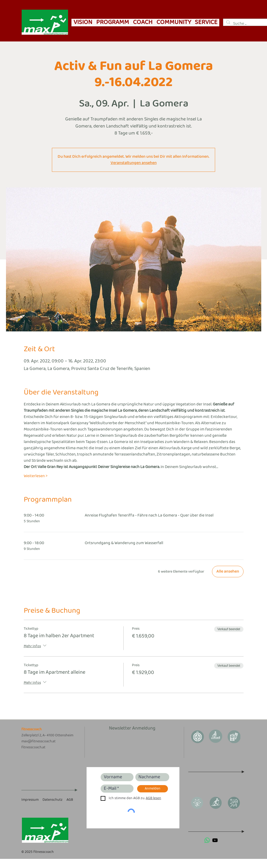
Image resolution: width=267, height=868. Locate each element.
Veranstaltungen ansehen (134, 163)
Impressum (30, 800)
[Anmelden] (153, 789)
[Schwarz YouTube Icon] (215, 840)
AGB (70, 800)
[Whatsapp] (207, 840)
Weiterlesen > (36, 476)
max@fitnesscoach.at (38, 741)
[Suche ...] (247, 24)
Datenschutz (53, 800)
